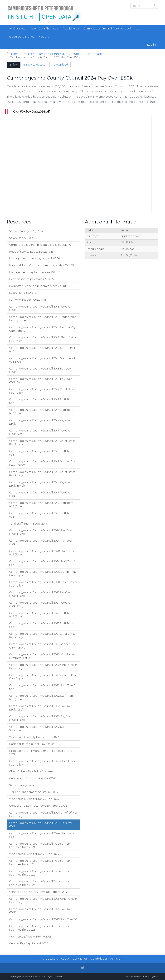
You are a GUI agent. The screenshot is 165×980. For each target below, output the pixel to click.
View (15, 65)
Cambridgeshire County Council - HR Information (71, 54)
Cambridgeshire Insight (107, 959)
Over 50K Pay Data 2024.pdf (32, 112)
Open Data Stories (22, 37)
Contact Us (80, 959)
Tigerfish (154, 977)
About (44, 37)
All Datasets (17, 29)
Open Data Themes (44, 29)
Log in (151, 45)
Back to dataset (35, 65)
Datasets (28, 54)
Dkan (139, 977)
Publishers (71, 29)
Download (60, 65)
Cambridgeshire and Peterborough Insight (113, 29)
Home (15, 54)
